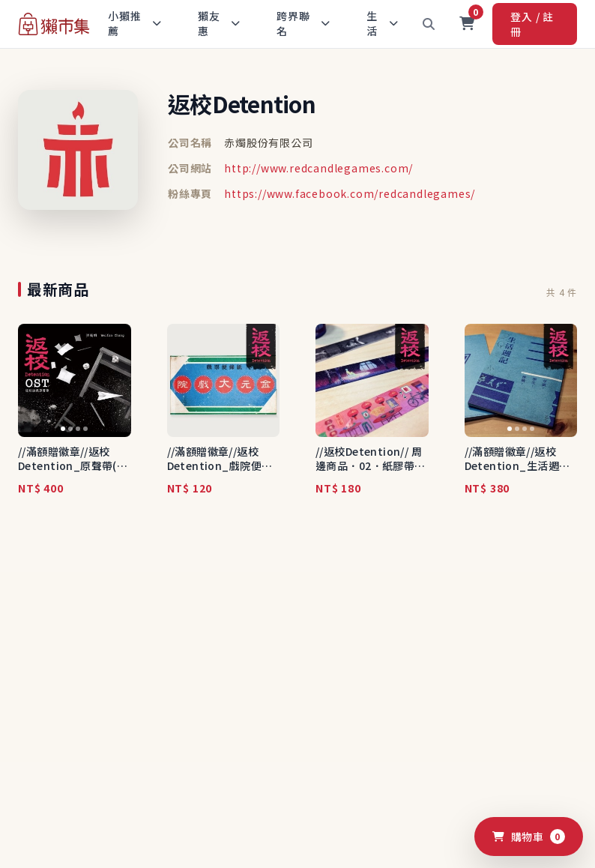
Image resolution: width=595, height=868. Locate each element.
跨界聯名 (303, 23)
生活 (383, 23)
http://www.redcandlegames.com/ (318, 168)
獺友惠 (219, 23)
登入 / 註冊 (532, 24)
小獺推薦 (135, 23)
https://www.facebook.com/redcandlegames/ (350, 193)
